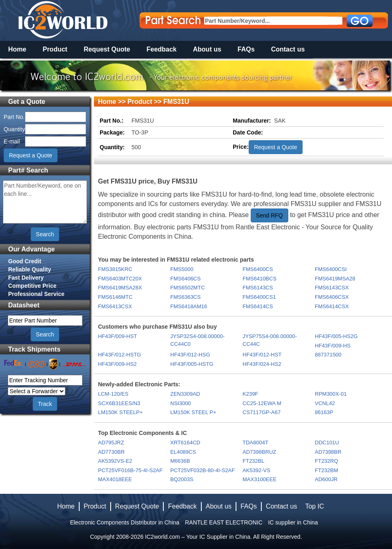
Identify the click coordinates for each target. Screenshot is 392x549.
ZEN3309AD (185, 394)
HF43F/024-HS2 (262, 364)
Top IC (314, 506)
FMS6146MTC (115, 297)
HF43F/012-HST (262, 355)
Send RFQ (269, 215)
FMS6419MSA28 (335, 279)
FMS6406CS (185, 279)
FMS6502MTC (188, 288)
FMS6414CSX (332, 306)
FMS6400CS (258, 269)
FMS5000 (182, 269)
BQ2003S (182, 479)
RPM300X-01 (331, 394)
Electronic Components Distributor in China (125, 522)
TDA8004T (255, 443)
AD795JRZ (111, 443)
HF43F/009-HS (333, 346)
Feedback (162, 49)
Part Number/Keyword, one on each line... (45, 202)
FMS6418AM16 (189, 306)
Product (55, 49)
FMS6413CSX (115, 306)
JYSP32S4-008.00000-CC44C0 (197, 340)
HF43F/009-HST (117, 336)
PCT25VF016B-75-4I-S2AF (130, 470)
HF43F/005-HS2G (336, 336)
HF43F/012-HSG (190, 355)
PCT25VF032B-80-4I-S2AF (203, 470)
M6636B (180, 461)
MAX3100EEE (259, 479)
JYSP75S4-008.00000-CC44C (270, 340)
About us (207, 49)
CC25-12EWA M (262, 403)
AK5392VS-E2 (115, 461)
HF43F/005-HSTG (192, 364)
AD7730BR (111, 452)
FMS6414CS (258, 306)
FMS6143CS (258, 288)
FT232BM (326, 470)
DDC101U (327, 443)
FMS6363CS (185, 297)
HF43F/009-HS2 (117, 364)
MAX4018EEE (115, 479)
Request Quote (107, 49)
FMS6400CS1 (259, 297)
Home (17, 49)
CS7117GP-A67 (262, 412)
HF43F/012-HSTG (119, 355)
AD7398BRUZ (259, 452)
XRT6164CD (185, 443)
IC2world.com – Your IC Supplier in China (198, 537)
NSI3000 (181, 403)
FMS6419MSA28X (120, 288)
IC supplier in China (293, 522)
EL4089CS (183, 452)
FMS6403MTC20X (120, 279)
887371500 (328, 355)
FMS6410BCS (259, 279)
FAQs (246, 49)
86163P (324, 412)
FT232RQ (326, 461)
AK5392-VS (256, 470)
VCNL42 (325, 403)
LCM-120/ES (113, 394)
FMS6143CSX (332, 288)
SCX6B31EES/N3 (119, 403)
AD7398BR (328, 452)
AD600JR (326, 479)
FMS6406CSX (332, 297)
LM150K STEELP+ (120, 412)
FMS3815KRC (115, 269)
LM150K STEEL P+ (193, 412)
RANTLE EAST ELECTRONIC (224, 522)
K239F (250, 394)
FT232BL (253, 461)
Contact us (288, 49)
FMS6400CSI (331, 269)
